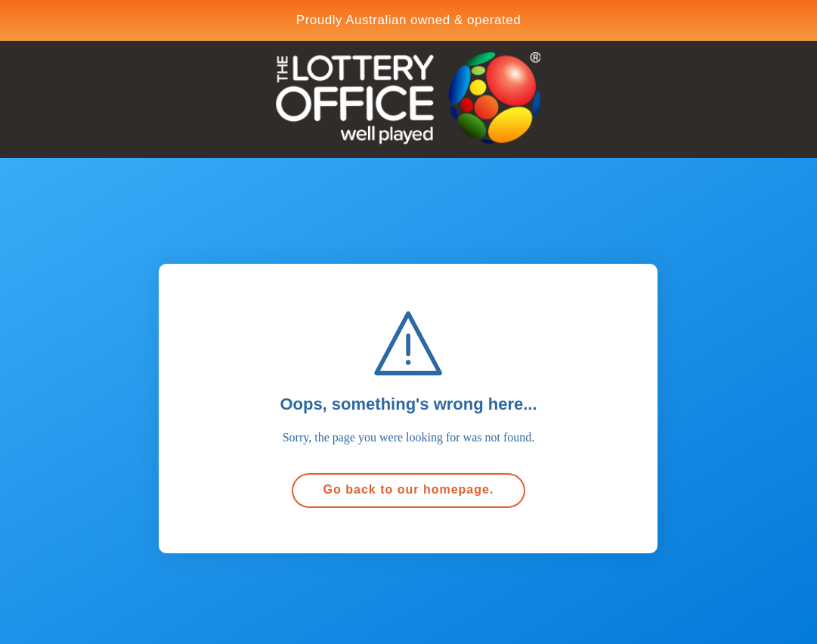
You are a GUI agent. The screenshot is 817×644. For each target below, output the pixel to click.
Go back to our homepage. (409, 489)
